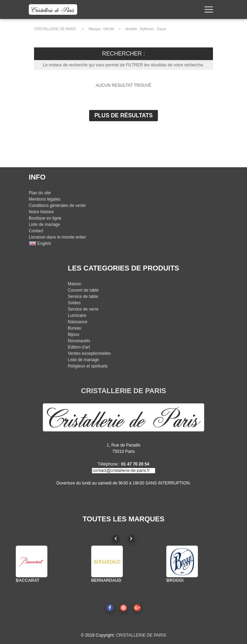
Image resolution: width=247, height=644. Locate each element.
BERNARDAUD (106, 580)
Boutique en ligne (45, 218)
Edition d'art (79, 347)
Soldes (74, 303)
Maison (75, 284)
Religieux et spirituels (88, 366)
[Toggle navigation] (209, 11)
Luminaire (77, 316)
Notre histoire (41, 212)
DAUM (109, 29)
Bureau (75, 328)
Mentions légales (45, 199)
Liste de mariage (44, 225)
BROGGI (175, 580)
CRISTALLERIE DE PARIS (55, 29)
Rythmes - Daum (153, 29)
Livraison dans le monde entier (57, 237)
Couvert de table (83, 290)
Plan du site (40, 193)
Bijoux (74, 334)
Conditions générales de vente (57, 206)
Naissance (78, 322)
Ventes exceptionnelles (89, 353)
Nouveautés (79, 341)
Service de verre (83, 309)
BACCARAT (28, 580)
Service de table (83, 297)
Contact (36, 231)
